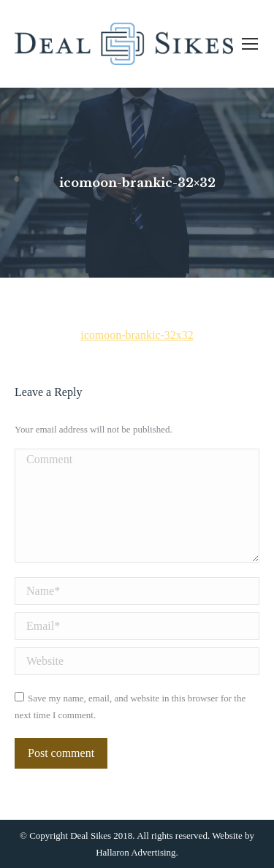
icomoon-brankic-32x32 (137, 335)
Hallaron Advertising (136, 852)
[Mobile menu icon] (250, 44)
